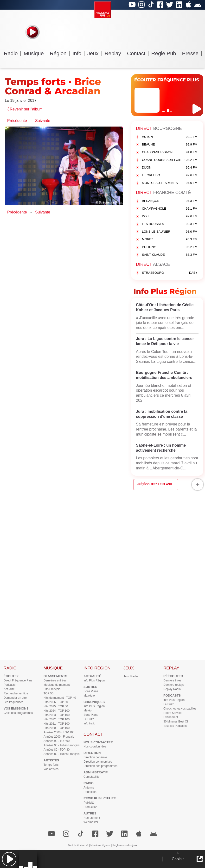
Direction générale (95, 757)
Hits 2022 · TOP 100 (57, 719)
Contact (138, 53)
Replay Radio (172, 689)
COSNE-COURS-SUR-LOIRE (170, 160)
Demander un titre (15, 698)
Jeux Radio (131, 676)
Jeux (94, 53)
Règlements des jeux (125, 845)
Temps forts (51, 765)
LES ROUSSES (170, 224)
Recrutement (92, 818)
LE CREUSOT (170, 175)
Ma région (90, 696)
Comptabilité (92, 777)
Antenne (89, 788)
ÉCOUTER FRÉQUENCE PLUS (167, 80)
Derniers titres (172, 680)
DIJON (170, 168)
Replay (114, 53)
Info (78, 53)
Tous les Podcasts (175, 726)
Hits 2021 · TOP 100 (57, 724)
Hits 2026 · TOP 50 (56, 702)
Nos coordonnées (95, 747)
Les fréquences (13, 702)
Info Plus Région (94, 680)
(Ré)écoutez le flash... (156, 484)
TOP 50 (48, 693)
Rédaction (90, 792)
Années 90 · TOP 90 (57, 741)
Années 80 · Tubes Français (61, 754)
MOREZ (170, 240)
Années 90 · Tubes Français (61, 745)
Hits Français (52, 689)
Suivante (43, 121)
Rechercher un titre (16, 693)
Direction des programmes (100, 766)
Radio (12, 53)
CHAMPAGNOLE (170, 209)
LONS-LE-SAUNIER (170, 232)
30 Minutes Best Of (176, 722)
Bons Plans (91, 691)
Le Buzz (89, 719)
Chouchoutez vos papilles (180, 709)
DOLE (170, 216)
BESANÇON (170, 201)
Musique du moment (57, 685)
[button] (9, 859)
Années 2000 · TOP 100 (59, 732)
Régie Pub (165, 53)
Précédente (17, 121)
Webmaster (91, 822)
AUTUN (170, 137)
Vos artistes (51, 769)
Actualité (9, 689)
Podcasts (10, 685)
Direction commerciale (98, 762)
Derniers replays (174, 685)
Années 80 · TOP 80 (57, 750)
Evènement (171, 717)
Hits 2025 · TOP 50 (56, 706)
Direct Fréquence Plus (18, 680)
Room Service (172, 713)
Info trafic (89, 723)
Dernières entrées (55, 680)
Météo (87, 710)
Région (60, 53)
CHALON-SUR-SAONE (170, 152)
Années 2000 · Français (59, 737)
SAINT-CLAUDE (170, 255)
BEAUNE (170, 145)
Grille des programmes (18, 713)
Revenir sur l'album (25, 109)
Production (90, 807)
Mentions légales (100, 845)
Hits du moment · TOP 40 (60, 698)
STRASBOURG (170, 273)
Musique (35, 53)
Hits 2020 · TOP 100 (57, 728)
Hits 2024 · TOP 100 (57, 711)
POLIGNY (170, 247)
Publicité (89, 803)
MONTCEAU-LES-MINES (170, 183)
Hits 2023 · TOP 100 (57, 715)
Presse (192, 53)
